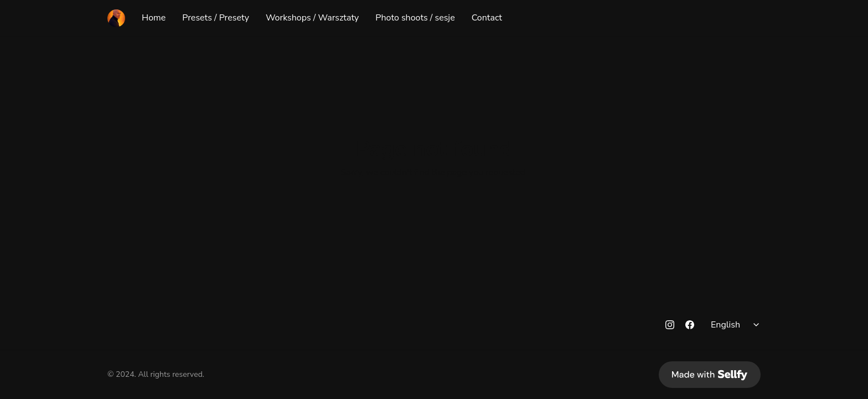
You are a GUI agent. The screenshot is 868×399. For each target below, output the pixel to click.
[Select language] (737, 325)
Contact (487, 18)
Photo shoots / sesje (415, 18)
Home (154, 18)
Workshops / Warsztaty (312, 18)
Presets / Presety (216, 18)
